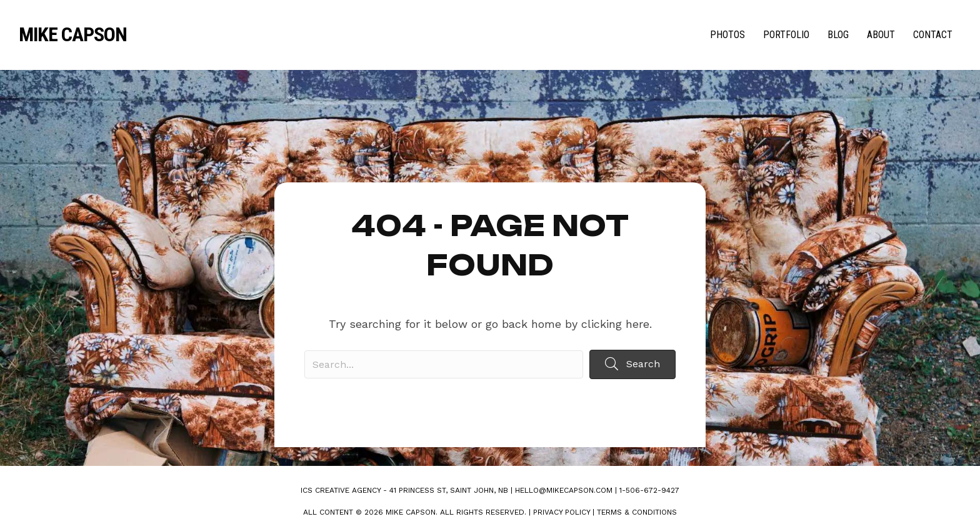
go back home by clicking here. (569, 324)
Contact (933, 35)
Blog (838, 35)
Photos (727, 35)
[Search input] (444, 364)
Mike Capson (73, 34)
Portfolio (786, 35)
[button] (632, 364)
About (881, 35)
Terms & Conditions (637, 512)
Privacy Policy (562, 512)
